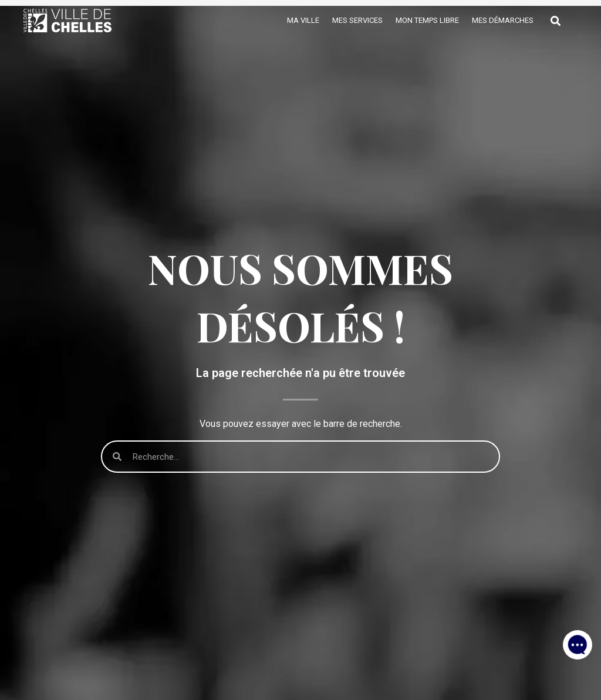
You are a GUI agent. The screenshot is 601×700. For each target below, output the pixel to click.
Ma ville (303, 20)
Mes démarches (503, 20)
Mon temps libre (427, 20)
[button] (578, 641)
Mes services (357, 20)
